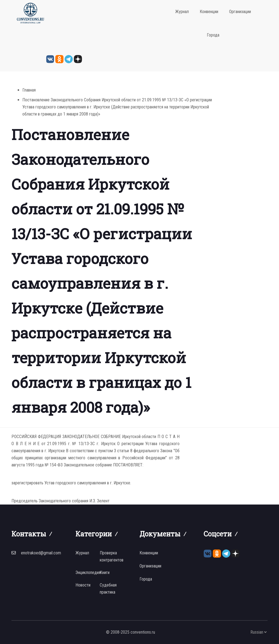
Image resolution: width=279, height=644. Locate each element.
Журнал (182, 12)
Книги (105, 572)
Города (213, 35)
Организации (240, 12)
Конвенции (209, 12)
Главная (29, 90)
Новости (83, 585)
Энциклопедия (88, 572)
